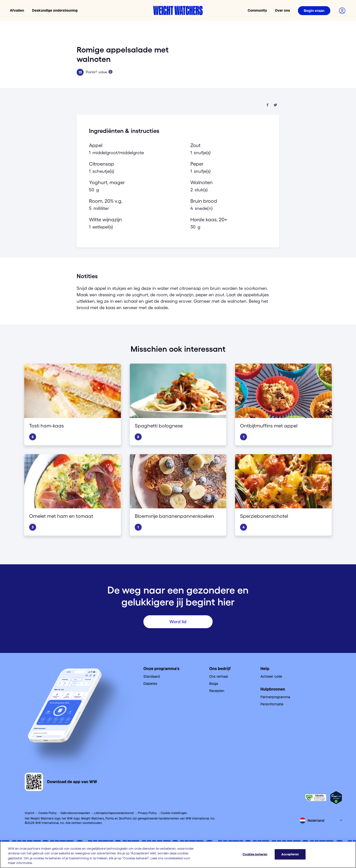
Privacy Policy (147, 813)
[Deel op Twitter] (275, 105)
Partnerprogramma (275, 697)
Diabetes (150, 684)
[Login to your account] (342, 11)
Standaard (152, 676)
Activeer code (271, 676)
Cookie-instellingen (174, 813)
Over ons (282, 10)
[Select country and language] (321, 820)
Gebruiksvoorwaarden (75, 813)
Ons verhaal (219, 676)
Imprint (30, 813)
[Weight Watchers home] (178, 11)
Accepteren (290, 854)
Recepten (217, 691)
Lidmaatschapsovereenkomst (114, 813)
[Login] (314, 11)
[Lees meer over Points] (111, 72)
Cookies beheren (255, 854)
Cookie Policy (47, 813)
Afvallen (17, 10)
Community (257, 10)
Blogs (214, 684)
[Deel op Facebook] (267, 105)
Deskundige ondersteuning (55, 10)
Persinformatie (272, 704)
